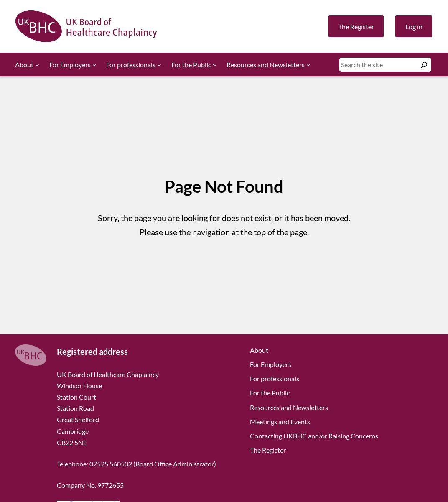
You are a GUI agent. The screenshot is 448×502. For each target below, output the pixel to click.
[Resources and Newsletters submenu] (308, 65)
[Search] (424, 65)
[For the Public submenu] (215, 65)
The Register (356, 27)
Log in (414, 27)
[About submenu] (37, 65)
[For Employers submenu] (94, 65)
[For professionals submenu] (159, 65)
